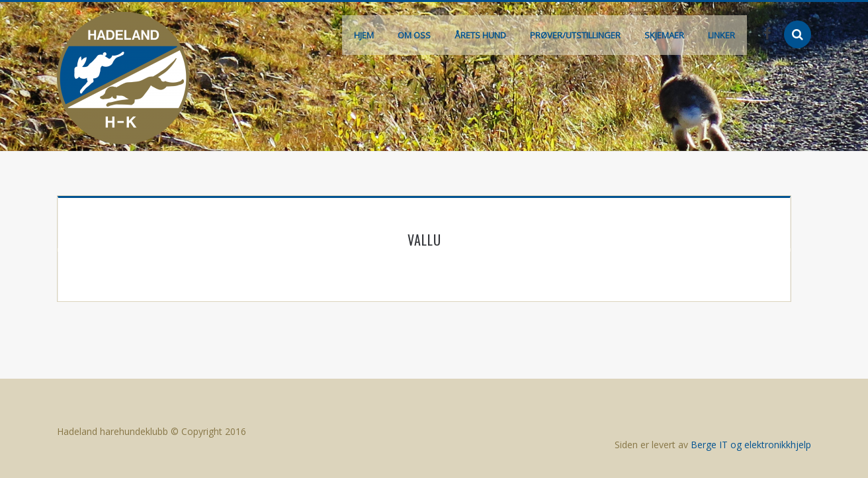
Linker (721, 35)
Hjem (364, 35)
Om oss (414, 35)
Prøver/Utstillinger (575, 35)
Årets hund (480, 35)
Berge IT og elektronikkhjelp (751, 445)
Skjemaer (664, 35)
